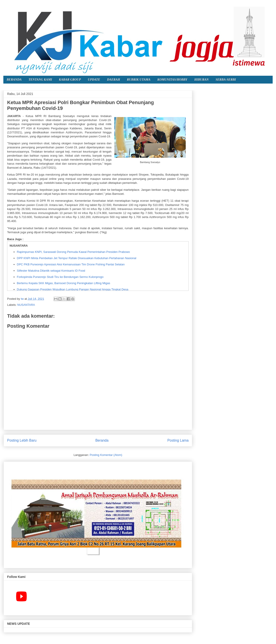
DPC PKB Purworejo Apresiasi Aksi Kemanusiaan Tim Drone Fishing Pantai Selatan (71, 264)
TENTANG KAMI (40, 80)
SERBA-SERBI (226, 80)
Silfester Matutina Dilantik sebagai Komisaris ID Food (51, 271)
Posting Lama (178, 440)
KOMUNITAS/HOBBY (172, 80)
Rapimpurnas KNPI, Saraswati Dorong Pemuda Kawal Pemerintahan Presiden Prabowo (73, 252)
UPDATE (94, 80)
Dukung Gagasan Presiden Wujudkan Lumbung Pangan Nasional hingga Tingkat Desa (73, 289)
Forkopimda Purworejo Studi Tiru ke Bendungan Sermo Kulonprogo (60, 277)
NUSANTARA (26, 305)
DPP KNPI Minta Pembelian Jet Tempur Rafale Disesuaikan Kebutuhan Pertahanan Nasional (77, 258)
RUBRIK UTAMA (139, 80)
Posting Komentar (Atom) (106, 455)
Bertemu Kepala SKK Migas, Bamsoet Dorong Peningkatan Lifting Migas (64, 283)
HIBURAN (201, 80)
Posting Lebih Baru (22, 440)
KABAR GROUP (70, 80)
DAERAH (113, 80)
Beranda (102, 440)
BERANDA (14, 80)
